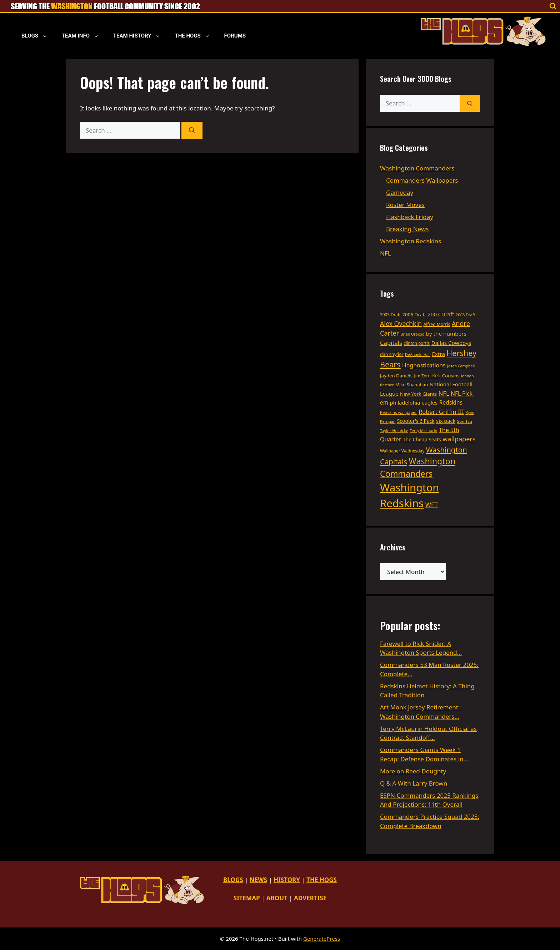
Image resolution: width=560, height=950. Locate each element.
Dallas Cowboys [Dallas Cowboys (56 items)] (451, 343)
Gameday (400, 192)
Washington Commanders (417, 168)
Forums (235, 36)
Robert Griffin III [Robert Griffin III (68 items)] (441, 412)
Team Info (84, 36)
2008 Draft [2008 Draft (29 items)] (465, 315)
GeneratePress (322, 939)
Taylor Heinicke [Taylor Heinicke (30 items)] (394, 431)
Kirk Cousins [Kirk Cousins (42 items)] (446, 376)
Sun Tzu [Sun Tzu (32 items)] (465, 421)
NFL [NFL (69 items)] (444, 393)
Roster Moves (405, 205)
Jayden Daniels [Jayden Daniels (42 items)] (396, 376)
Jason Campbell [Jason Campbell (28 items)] (461, 366)
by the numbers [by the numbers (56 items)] (446, 333)
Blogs (38, 36)
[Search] (192, 130)
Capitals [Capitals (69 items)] (391, 343)
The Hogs (196, 36)
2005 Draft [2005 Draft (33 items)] (390, 315)
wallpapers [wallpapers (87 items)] (459, 439)
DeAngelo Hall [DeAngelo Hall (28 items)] (418, 355)
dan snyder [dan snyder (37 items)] (392, 354)
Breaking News (407, 229)
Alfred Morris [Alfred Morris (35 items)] (437, 324)
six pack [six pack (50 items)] (446, 421)
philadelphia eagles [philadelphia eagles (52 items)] (414, 402)
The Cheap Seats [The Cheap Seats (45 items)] (422, 439)
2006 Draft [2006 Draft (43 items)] (414, 315)
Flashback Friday (410, 217)
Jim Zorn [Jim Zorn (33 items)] (422, 376)
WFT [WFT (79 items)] (432, 505)
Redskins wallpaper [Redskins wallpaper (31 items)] (398, 412)
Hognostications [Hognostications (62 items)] (424, 365)
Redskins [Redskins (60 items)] (451, 402)
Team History (141, 36)
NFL (386, 253)
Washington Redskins (411, 241)
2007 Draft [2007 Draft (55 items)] (441, 314)
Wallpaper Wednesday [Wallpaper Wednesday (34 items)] (402, 451)
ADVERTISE (310, 898)
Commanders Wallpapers (422, 180)
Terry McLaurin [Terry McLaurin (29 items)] (423, 431)
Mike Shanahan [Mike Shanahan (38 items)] (412, 385)
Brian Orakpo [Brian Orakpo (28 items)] (413, 334)
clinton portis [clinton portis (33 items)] (417, 343)
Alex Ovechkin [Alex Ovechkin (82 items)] (401, 323)
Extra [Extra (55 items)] (439, 354)
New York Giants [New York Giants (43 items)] (418, 394)
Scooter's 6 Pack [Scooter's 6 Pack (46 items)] (416, 421)
